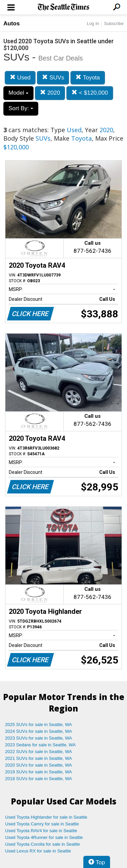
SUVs (53, 78)
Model (18, 93)
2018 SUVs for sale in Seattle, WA (39, 779)
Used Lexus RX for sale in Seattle (38, 851)
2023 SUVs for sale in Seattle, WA (39, 738)
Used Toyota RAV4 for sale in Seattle (41, 831)
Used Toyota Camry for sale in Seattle (42, 824)
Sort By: (21, 108)
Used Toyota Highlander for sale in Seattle (46, 817)
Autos (12, 23)
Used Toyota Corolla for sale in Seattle (43, 844)
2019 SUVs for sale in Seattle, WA (39, 772)
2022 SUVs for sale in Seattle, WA (39, 752)
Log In (93, 23)
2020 (50, 93)
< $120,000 (90, 93)
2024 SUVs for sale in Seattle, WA (39, 731)
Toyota (88, 78)
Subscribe (114, 23)
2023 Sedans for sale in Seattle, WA (40, 745)
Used (20, 78)
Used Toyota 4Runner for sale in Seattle (44, 837)
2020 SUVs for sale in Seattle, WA (39, 765)
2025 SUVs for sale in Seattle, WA (39, 725)
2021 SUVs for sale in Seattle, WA (39, 758)
